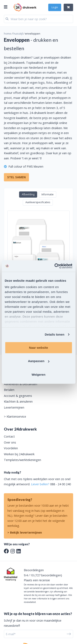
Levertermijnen (14, 407)
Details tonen (55, 334)
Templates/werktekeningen (22, 460)
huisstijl (18, 34)
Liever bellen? (40, 484)
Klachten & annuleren (18, 401)
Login (55, 7)
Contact (9, 436)
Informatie (48, 194)
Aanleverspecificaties (38, 202)
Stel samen (16, 177)
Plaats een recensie (37, 580)
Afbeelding (28, 194)
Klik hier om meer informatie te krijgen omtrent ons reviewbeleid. (48, 599)
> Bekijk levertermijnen (25, 532)
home (7, 34)
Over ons (10, 442)
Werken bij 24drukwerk (19, 454)
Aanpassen (39, 361)
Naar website (38, 347)
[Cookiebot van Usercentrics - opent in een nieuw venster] (55, 266)
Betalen (9, 390)
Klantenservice (16, 416)
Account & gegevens (18, 396)
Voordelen (11, 448)
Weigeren (38, 374)
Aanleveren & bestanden (21, 384)
